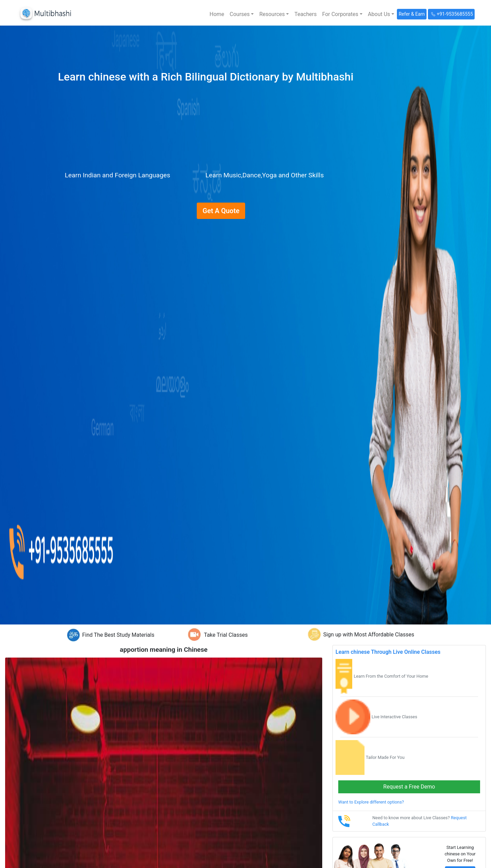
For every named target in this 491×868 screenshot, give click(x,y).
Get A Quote (221, 211)
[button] (242, 14)
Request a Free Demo (409, 787)
